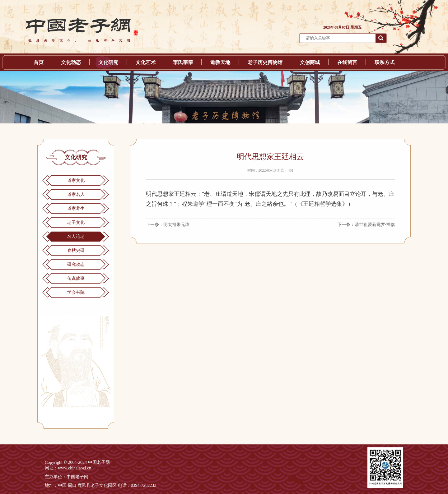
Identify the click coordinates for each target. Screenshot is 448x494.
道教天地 (220, 62)
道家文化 (76, 180)
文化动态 (71, 62)
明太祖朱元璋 (176, 225)
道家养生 (76, 208)
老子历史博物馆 (265, 62)
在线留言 (347, 62)
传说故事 (76, 278)
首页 (39, 62)
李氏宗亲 (183, 62)
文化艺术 (146, 62)
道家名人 (76, 194)
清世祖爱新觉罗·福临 (375, 225)
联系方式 (385, 62)
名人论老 (76, 236)
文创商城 (310, 62)
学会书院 (76, 292)
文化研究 (108, 62)
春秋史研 (76, 250)
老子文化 (76, 222)
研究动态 (76, 264)
